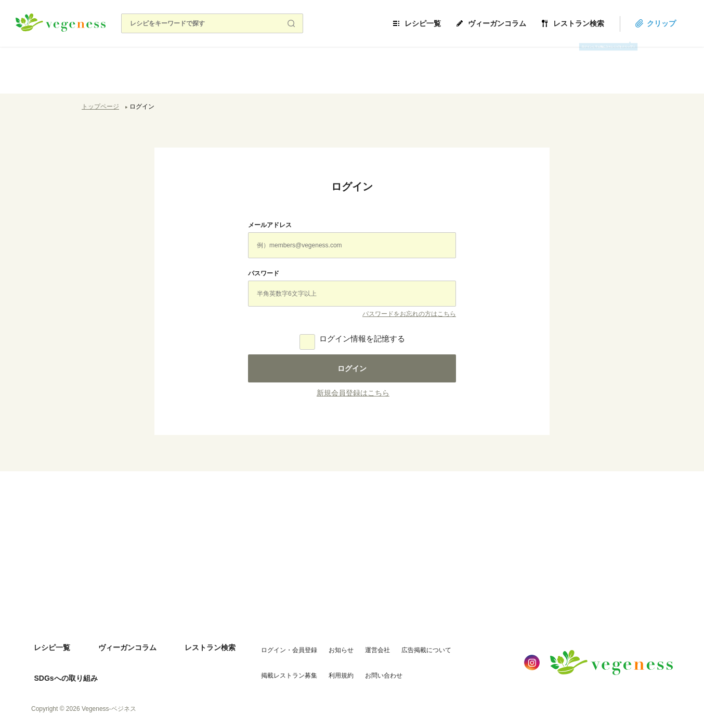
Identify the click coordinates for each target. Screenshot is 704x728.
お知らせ (330, 644)
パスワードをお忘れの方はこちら (409, 314)
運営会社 (366, 644)
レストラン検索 (591, 23)
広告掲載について (415, 644)
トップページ (100, 107)
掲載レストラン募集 (278, 665)
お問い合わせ (372, 665)
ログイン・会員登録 (278, 644)
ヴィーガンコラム (510, 23)
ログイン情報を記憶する (362, 339)
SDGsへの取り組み (63, 665)
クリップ (674, 23)
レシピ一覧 (435, 23)
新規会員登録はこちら (353, 393)
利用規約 (330, 665)
